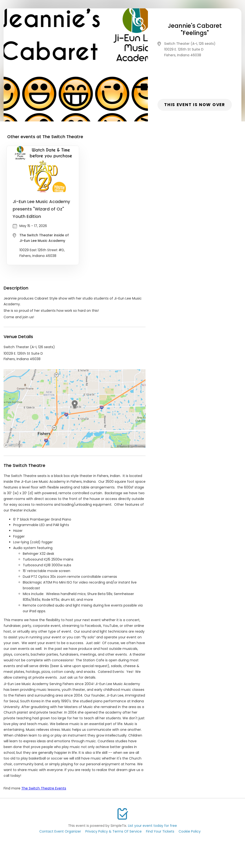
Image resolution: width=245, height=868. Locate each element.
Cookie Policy (190, 831)
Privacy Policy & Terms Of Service (114, 831)
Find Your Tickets (160, 831)
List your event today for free (152, 826)
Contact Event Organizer (60, 831)
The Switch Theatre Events (44, 788)
